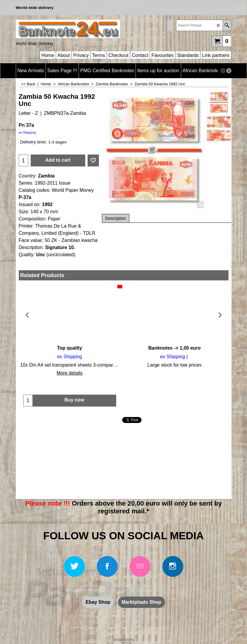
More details (70, 373)
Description (116, 218)
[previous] (223, 71)
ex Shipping (27, 132)
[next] (229, 71)
